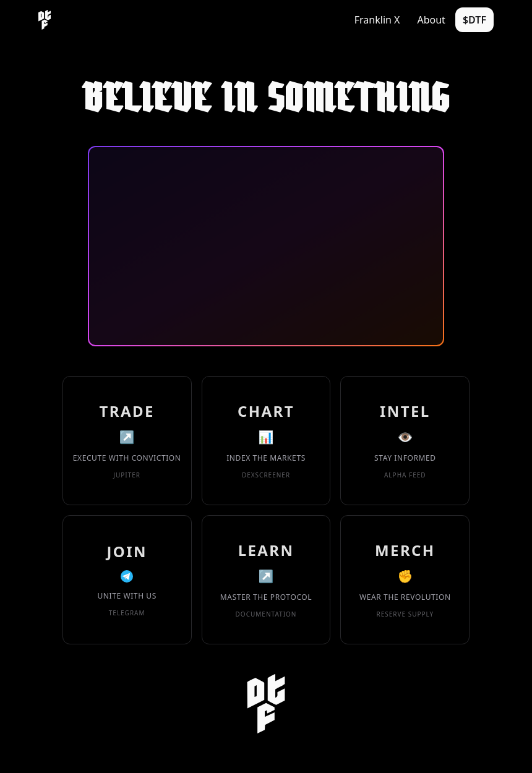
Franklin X (377, 20)
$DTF (474, 20)
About (431, 20)
